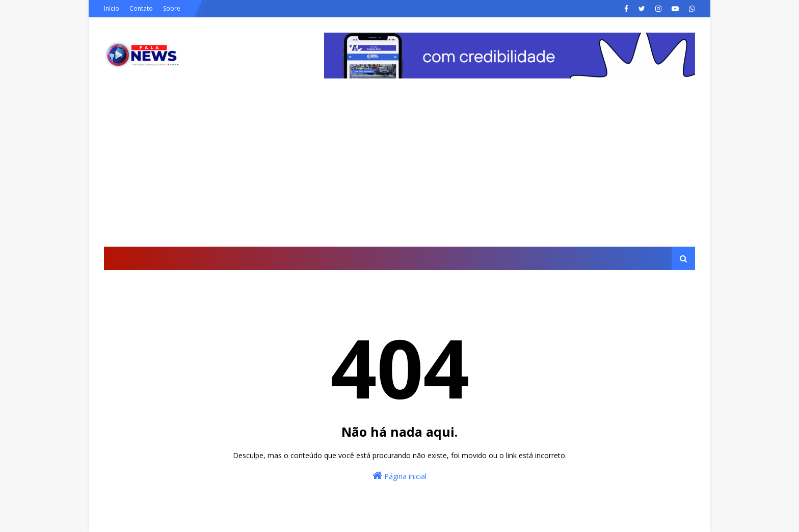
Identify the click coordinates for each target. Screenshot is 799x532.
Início (112, 8)
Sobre (172, 8)
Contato (141, 8)
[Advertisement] (400, 170)
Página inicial (400, 476)
